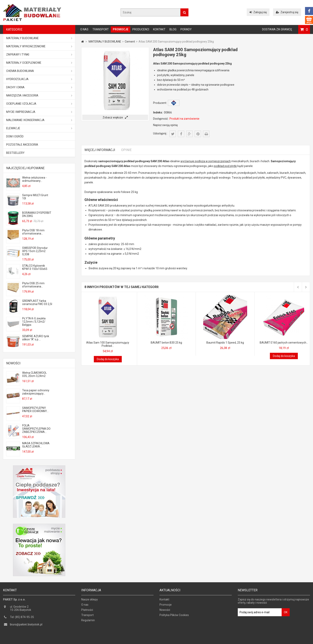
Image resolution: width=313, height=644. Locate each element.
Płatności (87, 611)
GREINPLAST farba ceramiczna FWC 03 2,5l (37, 302)
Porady (186, 29)
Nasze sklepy (90, 601)
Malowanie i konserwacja (39, 120)
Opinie (126, 150)
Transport (101, 29)
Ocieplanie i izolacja (39, 104)
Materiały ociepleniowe (39, 63)
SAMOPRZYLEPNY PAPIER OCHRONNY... (35, 409)
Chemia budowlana (39, 71)
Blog (173, 29)
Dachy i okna (39, 87)
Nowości (13, 363)
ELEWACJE (39, 128)
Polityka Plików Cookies (174, 616)
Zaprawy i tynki (39, 55)
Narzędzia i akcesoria (39, 95)
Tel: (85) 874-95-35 (22, 618)
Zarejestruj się (287, 12)
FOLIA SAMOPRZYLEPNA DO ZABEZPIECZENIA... (36, 429)
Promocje (121, 29)
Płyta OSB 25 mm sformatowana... (33, 285)
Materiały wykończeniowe (39, 46)
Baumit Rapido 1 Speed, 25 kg (225, 343)
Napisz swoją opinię (165, 125)
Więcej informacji (100, 150)
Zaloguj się (258, 12)
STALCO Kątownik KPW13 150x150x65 (35, 267)
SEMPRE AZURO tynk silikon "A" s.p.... (36, 338)
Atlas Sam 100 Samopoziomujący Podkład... (108, 344)
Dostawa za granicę (277, 29)
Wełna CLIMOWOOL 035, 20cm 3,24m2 (34, 374)
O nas (84, 29)
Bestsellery (15, 153)
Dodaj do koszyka (108, 359)
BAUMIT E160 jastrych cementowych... (284, 343)
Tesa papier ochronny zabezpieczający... (36, 392)
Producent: (160, 103)
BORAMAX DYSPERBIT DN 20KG (37, 214)
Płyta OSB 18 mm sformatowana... (33, 232)
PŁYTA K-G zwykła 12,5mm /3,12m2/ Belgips (34, 322)
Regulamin (88, 622)
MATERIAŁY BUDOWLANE (39, 38)
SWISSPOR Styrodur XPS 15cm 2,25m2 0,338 (35, 251)
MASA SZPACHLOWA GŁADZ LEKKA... (36, 445)
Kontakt (159, 29)
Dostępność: (161, 119)
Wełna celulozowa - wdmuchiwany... (34, 179)
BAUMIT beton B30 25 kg (166, 343)
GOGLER (168, 640)
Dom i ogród (15, 136)
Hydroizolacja (39, 79)
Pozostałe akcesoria (22, 145)
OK (286, 614)
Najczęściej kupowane (25, 168)
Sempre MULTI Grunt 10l (35, 197)
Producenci (141, 29)
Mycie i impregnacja (39, 112)
